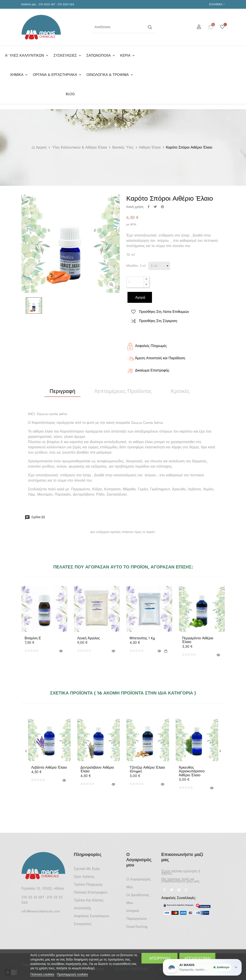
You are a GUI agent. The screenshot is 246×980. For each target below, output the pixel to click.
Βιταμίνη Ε (33, 635)
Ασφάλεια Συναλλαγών (92, 913)
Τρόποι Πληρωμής (88, 882)
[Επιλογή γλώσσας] (217, 4)
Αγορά (140, 295)
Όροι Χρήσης (84, 874)
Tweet (155, 204)
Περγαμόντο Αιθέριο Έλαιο (198, 637)
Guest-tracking (137, 924)
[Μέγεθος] (159, 263)
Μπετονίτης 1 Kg (142, 635)
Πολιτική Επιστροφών (91, 890)
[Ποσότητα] (135, 279)
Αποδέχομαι (198, 958)
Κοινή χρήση (149, 204)
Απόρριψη (160, 958)
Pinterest (162, 204)
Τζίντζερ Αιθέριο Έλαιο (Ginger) (147, 767)
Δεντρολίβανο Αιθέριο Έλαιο (97, 767)
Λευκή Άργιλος (89, 635)
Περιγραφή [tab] (63, 388)
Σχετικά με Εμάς (87, 866)
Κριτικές (180, 388)
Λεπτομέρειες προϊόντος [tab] (123, 388)
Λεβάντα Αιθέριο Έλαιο (49, 765)
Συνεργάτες (83, 921)
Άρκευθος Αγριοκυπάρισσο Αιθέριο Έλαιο (192, 769)
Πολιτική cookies (42, 974)
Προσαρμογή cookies (72, 974)
